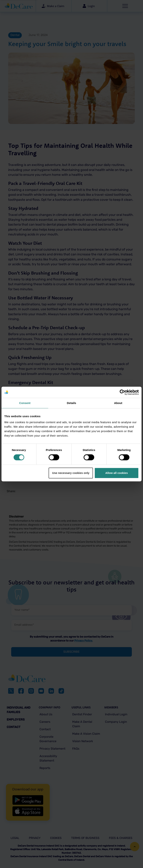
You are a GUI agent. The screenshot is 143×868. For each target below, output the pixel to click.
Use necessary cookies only (71, 473)
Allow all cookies (116, 473)
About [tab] (118, 403)
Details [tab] (71, 403)
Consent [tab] (25, 403)
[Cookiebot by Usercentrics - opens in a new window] (122, 392)
